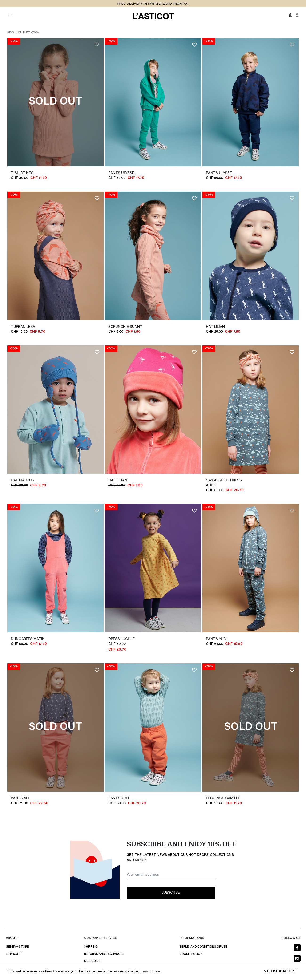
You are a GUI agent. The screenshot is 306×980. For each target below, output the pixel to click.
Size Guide (92, 961)
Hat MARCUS (22, 480)
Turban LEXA (23, 327)
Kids (11, 33)
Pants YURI (216, 639)
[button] (297, 15)
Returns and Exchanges (104, 954)
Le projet (14, 954)
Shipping (91, 947)
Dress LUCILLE (121, 639)
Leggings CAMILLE (223, 798)
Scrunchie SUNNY (125, 327)
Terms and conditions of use (203, 947)
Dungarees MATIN (28, 639)
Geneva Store (17, 947)
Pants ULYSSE (121, 173)
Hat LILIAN (215, 327)
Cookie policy (191, 954)
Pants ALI (20, 798)
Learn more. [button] (151, 972)
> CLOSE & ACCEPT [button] (280, 971)
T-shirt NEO (22, 173)
